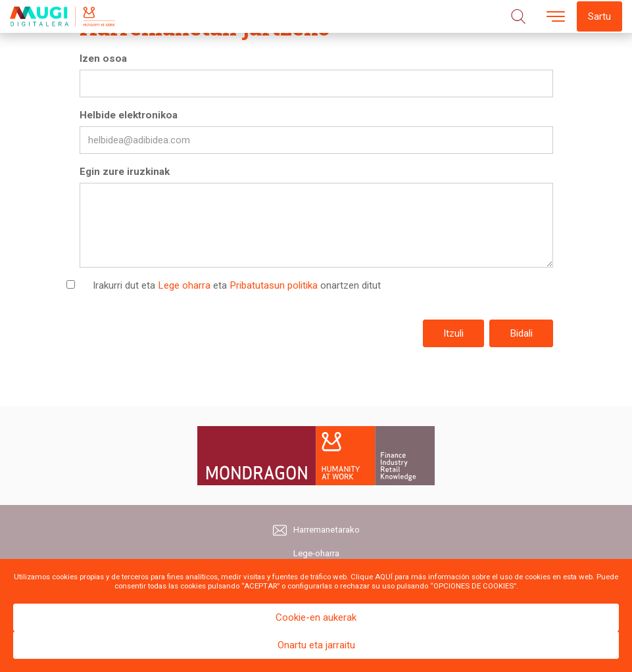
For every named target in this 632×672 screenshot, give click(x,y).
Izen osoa (103, 59)
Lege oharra (184, 285)
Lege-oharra (316, 553)
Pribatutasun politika (274, 285)
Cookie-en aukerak (316, 617)
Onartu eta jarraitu (316, 645)
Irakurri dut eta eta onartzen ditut (237, 285)
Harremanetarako (316, 530)
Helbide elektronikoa (129, 115)
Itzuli (453, 333)
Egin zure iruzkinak (125, 172)
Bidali (521, 333)
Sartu (599, 16)
